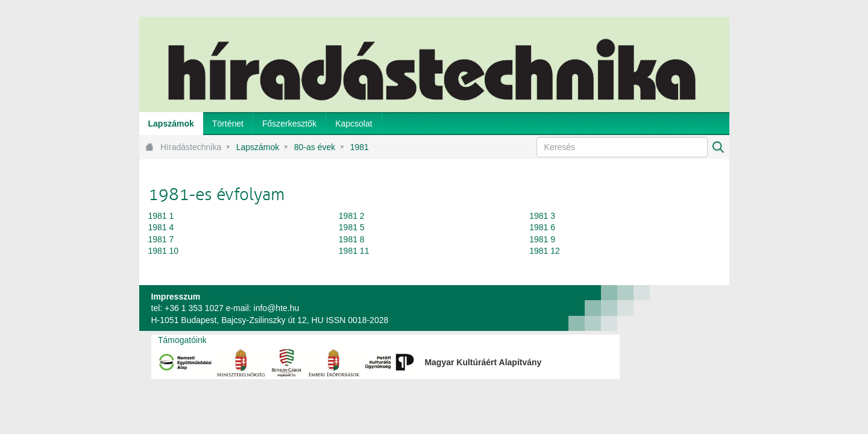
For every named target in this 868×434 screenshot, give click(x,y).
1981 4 (161, 227)
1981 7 (161, 239)
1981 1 (161, 216)
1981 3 (542, 216)
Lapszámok (258, 147)
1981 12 (545, 251)
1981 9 (542, 239)
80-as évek (315, 147)
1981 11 (354, 251)
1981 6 (542, 227)
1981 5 (352, 227)
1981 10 (164, 251)
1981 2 (352, 216)
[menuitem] (171, 124)
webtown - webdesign (689, 308)
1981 (360, 147)
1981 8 (352, 239)
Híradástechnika (191, 147)
